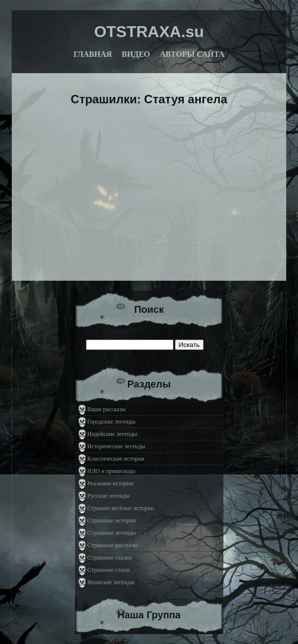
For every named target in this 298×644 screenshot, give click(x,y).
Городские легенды (112, 422)
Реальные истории (110, 483)
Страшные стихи (109, 570)
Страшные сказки (110, 558)
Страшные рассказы (113, 545)
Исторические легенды (116, 446)
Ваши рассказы (107, 409)
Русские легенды (109, 496)
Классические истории (116, 459)
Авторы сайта (192, 54)
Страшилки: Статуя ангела (149, 99)
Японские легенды (111, 582)
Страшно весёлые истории (121, 508)
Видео (136, 54)
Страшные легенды (112, 533)
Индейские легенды (112, 434)
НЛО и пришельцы (111, 471)
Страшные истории (112, 520)
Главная (93, 54)
